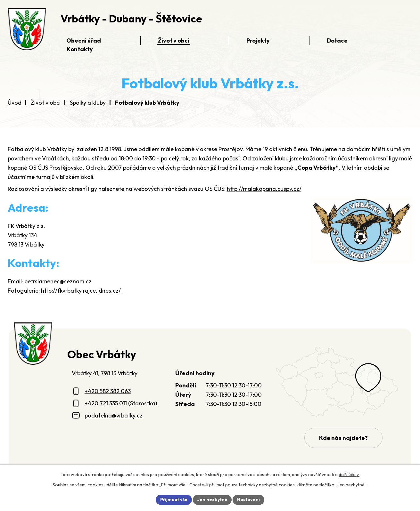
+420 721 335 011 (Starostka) (121, 403)
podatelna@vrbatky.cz (114, 415)
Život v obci (46, 103)
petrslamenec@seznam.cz (58, 281)
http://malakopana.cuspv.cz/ (264, 189)
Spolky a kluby (88, 103)
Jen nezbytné (212, 499)
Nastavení (249, 499)
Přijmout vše (174, 499)
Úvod (15, 103)
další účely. (349, 474)
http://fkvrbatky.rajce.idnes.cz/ (81, 291)
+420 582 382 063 (108, 391)
